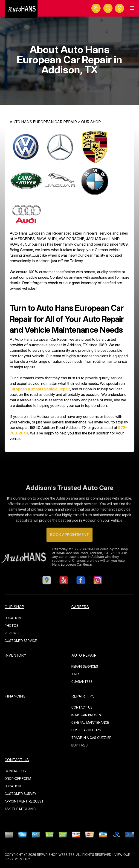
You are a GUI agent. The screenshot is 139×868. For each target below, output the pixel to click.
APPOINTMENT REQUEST (24, 801)
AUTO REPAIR (84, 655)
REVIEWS (12, 633)
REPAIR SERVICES (85, 666)
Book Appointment (69, 543)
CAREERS (80, 607)
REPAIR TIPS (83, 696)
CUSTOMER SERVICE (21, 641)
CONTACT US (82, 707)
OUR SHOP (91, 122)
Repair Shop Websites (56, 855)
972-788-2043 (76, 549)
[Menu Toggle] (132, 8)
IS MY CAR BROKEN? (87, 715)
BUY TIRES (80, 745)
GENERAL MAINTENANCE (90, 722)
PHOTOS (12, 625)
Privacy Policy (17, 859)
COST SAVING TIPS (86, 730)
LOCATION (13, 618)
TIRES (76, 674)
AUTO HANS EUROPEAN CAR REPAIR (43, 122)
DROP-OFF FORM (18, 779)
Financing (15, 696)
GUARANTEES (82, 682)
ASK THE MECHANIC (20, 809)
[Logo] (21, 9)
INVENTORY (15, 655)
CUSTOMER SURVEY (20, 794)
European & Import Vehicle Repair (40, 389)
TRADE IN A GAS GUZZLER (91, 738)
